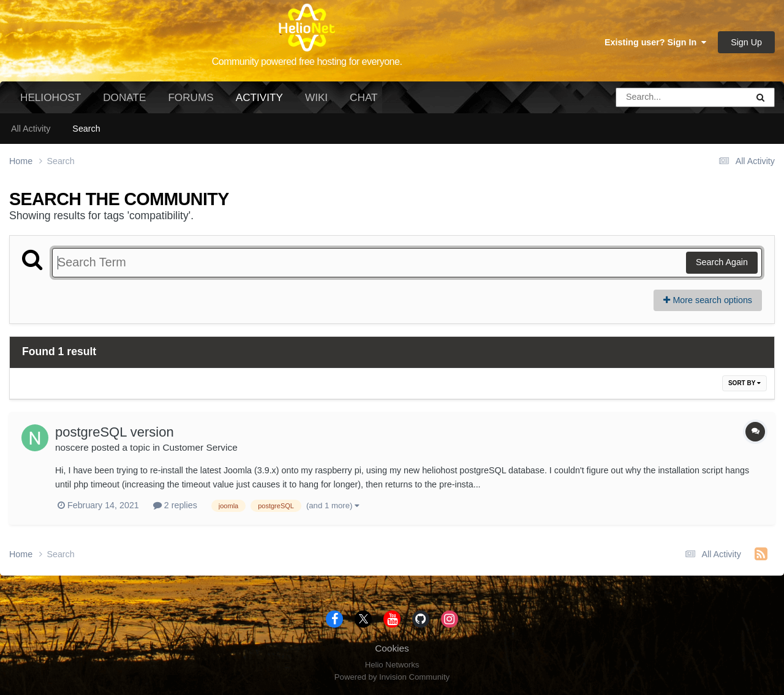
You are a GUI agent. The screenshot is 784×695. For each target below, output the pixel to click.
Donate (124, 97)
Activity (259, 102)
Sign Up (746, 42)
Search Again (722, 262)
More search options (708, 300)
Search (86, 129)
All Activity (31, 129)
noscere (72, 447)
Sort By (744, 383)
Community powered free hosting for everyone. (307, 62)
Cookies (392, 648)
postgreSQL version (115, 432)
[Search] (647, 97)
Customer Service (200, 447)
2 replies (175, 505)
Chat (364, 97)
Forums (190, 97)
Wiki (316, 97)
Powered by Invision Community (392, 677)
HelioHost (51, 97)
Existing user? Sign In (655, 42)
